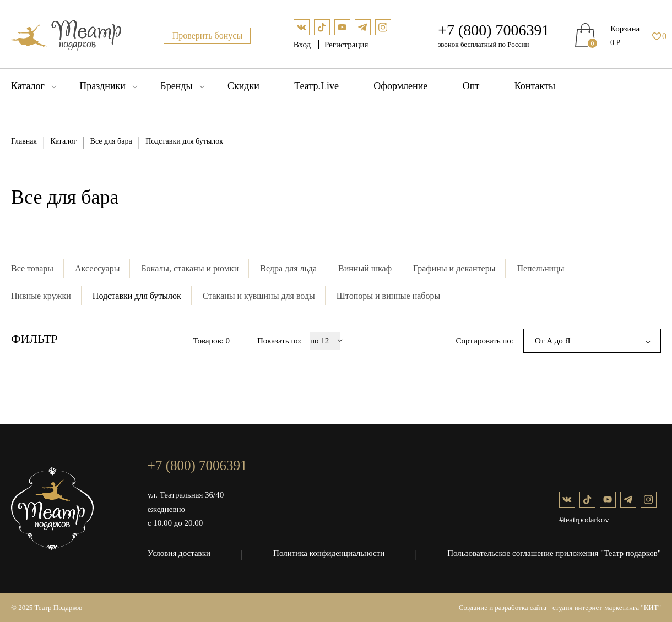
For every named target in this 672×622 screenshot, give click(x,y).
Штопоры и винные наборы (388, 296)
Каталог (28, 86)
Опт (471, 86)
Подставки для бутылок (137, 296)
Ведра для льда (288, 268)
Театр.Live (316, 86)
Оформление (400, 86)
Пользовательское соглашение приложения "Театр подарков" (554, 553)
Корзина (625, 29)
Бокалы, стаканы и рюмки (190, 268)
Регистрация (346, 45)
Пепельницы (540, 268)
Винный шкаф (365, 268)
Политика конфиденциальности (329, 553)
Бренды (176, 86)
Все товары (32, 268)
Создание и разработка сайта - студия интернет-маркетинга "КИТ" (560, 607)
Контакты (535, 86)
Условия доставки (179, 553)
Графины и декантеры (454, 268)
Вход (303, 45)
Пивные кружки (41, 296)
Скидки (243, 86)
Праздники (102, 86)
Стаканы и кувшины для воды (259, 296)
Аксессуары (97, 268)
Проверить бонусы (208, 36)
